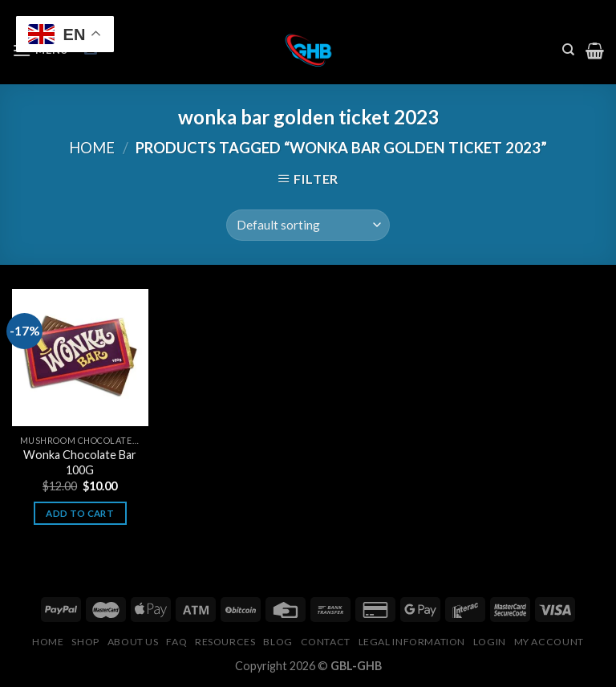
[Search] (568, 50)
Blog (278, 642)
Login (490, 642)
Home (92, 148)
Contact (326, 642)
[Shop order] (308, 225)
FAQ (176, 642)
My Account (549, 642)
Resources (225, 642)
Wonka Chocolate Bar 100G (80, 462)
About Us (133, 642)
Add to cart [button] (80, 513)
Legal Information (412, 642)
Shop (85, 642)
